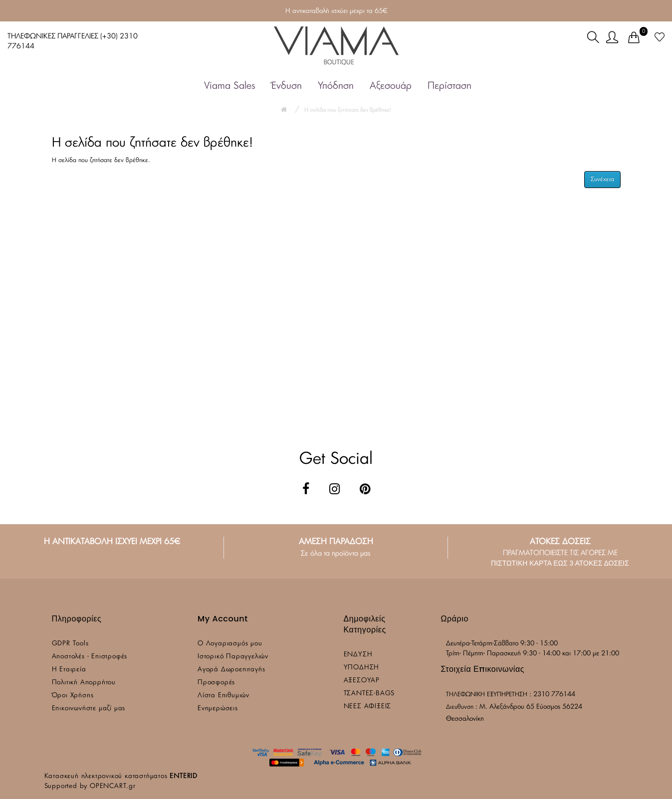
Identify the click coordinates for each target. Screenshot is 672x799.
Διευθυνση (460, 707)
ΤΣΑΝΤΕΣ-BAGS (369, 694)
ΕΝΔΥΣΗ (358, 655)
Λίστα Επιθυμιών (224, 696)
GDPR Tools (70, 644)
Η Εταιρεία (69, 670)
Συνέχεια (602, 179)
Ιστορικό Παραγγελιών (233, 657)
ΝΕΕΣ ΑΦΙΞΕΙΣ (368, 706)
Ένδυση (287, 86)
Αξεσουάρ (391, 86)
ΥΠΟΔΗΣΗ (362, 668)
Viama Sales (230, 86)
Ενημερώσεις (218, 708)
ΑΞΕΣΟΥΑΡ (362, 681)
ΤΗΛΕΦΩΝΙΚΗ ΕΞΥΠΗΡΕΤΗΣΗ (487, 694)
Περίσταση (449, 86)
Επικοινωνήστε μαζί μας (89, 708)
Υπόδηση (336, 86)
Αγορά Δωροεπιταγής (231, 670)
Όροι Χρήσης (73, 696)
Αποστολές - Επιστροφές (90, 657)
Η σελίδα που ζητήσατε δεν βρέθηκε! (348, 110)
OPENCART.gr (113, 786)
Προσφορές (216, 683)
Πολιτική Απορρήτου (84, 683)
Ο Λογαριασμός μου (230, 644)
